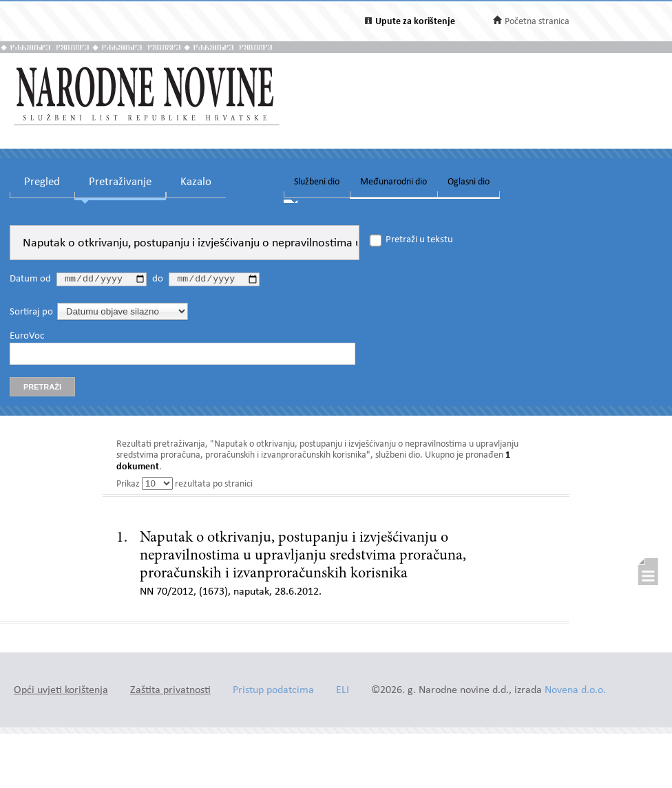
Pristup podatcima (273, 693)
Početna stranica (537, 22)
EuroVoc (27, 338)
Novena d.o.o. (575, 693)
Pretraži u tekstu (419, 240)
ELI (343, 693)
